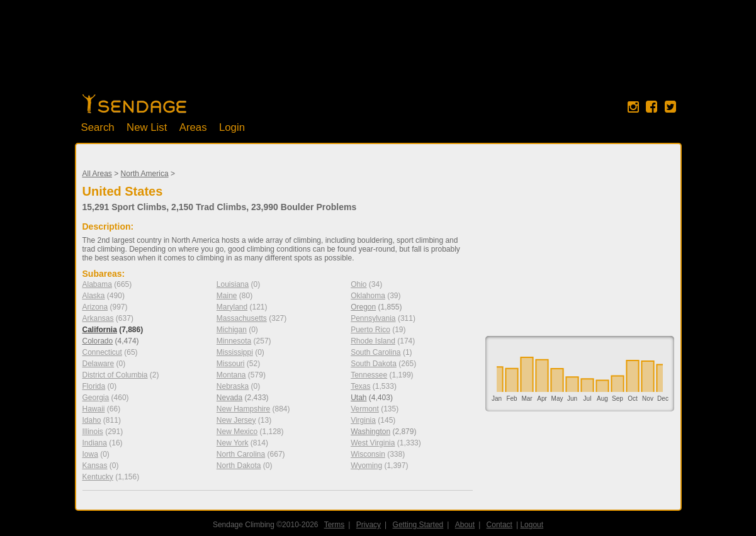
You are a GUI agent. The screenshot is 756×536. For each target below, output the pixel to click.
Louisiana (233, 284)
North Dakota (239, 466)
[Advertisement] (378, 53)
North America (145, 174)
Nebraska (233, 386)
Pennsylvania (373, 318)
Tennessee (369, 375)
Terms (335, 525)
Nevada (229, 398)
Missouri (231, 364)
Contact (499, 525)
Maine (227, 296)
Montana (231, 375)
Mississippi (235, 352)
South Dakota (374, 364)
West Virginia (373, 443)
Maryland (232, 307)
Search (98, 127)
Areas (193, 127)
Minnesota (234, 341)
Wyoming (366, 466)
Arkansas (98, 318)
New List (147, 127)
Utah (358, 398)
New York (233, 443)
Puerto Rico (370, 330)
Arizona (95, 307)
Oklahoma (368, 296)
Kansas (95, 466)
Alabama (97, 284)
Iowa (90, 454)
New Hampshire (243, 409)
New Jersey (236, 420)
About (465, 525)
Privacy (369, 525)
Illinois (93, 432)
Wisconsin (368, 454)
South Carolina (375, 352)
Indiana (95, 443)
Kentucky (98, 477)
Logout (532, 525)
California (100, 330)
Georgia (96, 398)
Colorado (98, 341)
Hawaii (94, 409)
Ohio (358, 284)
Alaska (94, 296)
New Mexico (237, 432)
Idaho (92, 420)
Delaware (99, 364)
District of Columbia (115, 375)
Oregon (363, 307)
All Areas (97, 174)
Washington (370, 432)
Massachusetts (242, 318)
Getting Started (418, 525)
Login (232, 127)
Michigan (232, 330)
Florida (94, 386)
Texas (360, 386)
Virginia (363, 420)
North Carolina (241, 454)
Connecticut (102, 352)
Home (134, 104)
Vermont (365, 409)
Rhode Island (373, 341)
